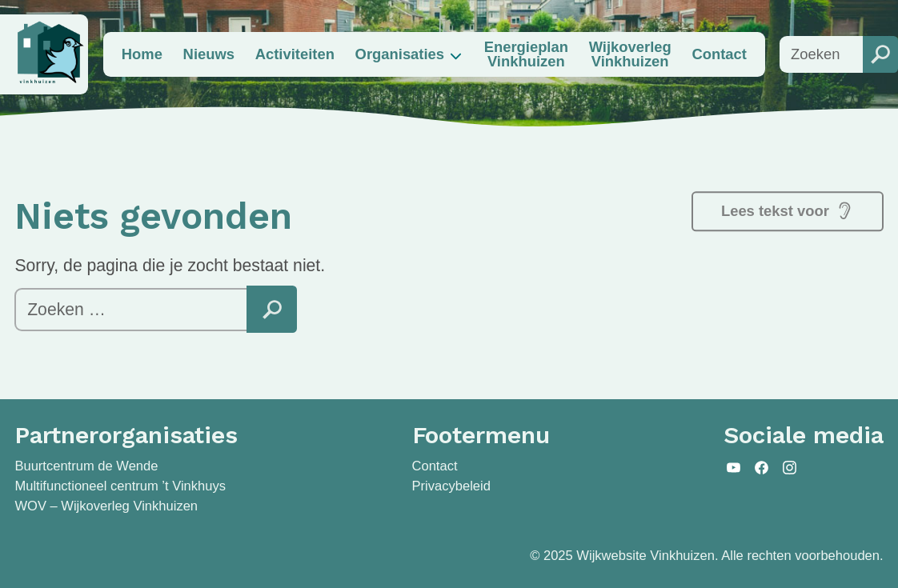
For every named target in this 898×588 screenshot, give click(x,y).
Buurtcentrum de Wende (86, 466)
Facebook (762, 467)
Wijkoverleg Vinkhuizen (630, 54)
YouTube (734, 467)
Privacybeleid (451, 486)
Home (142, 54)
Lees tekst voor (788, 210)
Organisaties (400, 54)
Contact (719, 54)
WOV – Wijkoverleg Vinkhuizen (106, 506)
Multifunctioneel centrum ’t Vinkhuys (120, 486)
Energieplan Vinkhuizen (526, 54)
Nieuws (209, 54)
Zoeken (272, 309)
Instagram (789, 467)
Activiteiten (295, 54)
